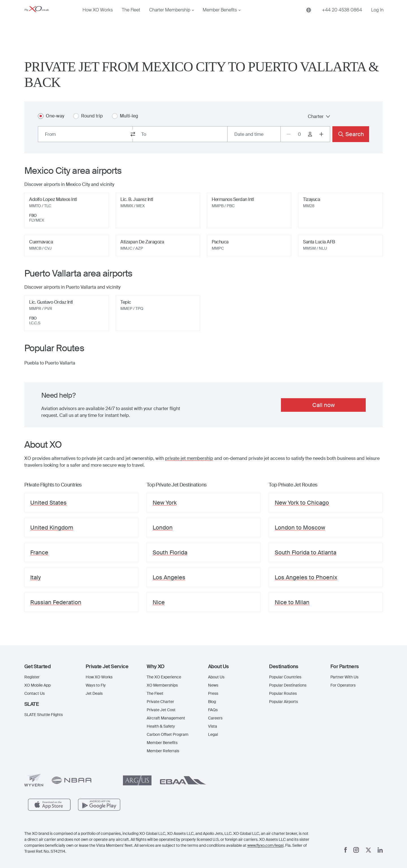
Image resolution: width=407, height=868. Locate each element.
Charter (319, 116)
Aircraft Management (166, 718)
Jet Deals (94, 693)
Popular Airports (283, 702)
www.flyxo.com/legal (265, 845)
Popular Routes (283, 693)
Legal (213, 734)
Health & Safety (161, 726)
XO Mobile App (37, 685)
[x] (368, 850)
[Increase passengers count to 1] (321, 134)
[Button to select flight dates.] (254, 134)
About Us (216, 677)
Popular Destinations (288, 685)
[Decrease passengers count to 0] (289, 134)
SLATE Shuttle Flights (44, 715)
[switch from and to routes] (133, 134)
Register (32, 677)
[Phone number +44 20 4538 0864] (342, 19)
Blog (212, 702)
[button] (50, 666)
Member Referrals (163, 751)
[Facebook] (346, 850)
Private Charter (160, 702)
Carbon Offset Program (168, 734)
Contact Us (34, 693)
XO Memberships (162, 685)
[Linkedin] (380, 850)
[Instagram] (356, 850)
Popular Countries (285, 677)
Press (213, 693)
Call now (323, 405)
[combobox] (85, 134)
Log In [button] (377, 19)
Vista (213, 726)
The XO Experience (164, 677)
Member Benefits (220, 19)
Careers (215, 718)
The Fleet (131, 19)
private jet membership (189, 458)
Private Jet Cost (161, 710)
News (213, 685)
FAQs (213, 710)
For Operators (343, 685)
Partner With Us (344, 677)
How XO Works (98, 19)
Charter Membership (170, 19)
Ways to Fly (96, 685)
